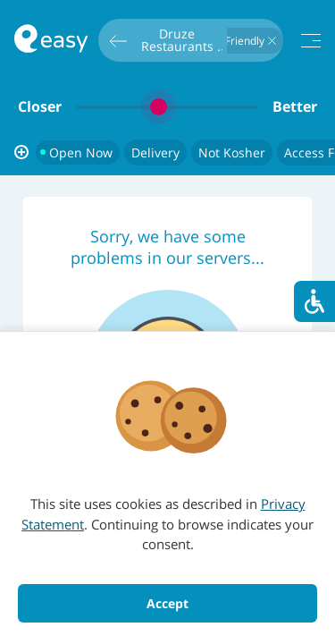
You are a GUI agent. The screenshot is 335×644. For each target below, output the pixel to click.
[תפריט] (311, 41)
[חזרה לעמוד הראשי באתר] (51, 41)
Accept (167, 603)
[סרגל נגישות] (314, 301)
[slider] (167, 107)
